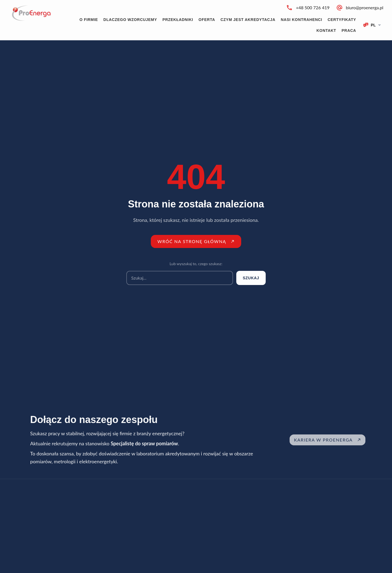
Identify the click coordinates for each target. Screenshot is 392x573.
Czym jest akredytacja (248, 20)
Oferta (207, 20)
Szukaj (251, 278)
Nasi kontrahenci (301, 20)
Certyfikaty (342, 20)
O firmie (89, 20)
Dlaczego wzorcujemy (130, 20)
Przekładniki (178, 20)
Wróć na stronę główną (196, 241)
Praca (349, 30)
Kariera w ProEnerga (334, 440)
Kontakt (326, 30)
